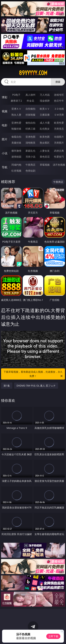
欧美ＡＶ (45, 109)
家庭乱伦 (30, 151)
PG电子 (16, 95)
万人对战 (45, 95)
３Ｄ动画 (59, 109)
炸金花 (30, 101)
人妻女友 (45, 151)
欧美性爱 (59, 123)
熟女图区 (45, 143)
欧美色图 (45, 137)
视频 (5, 111)
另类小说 (30, 157)
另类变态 (59, 129)
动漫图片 (59, 137)
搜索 (58, 82)
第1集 (7, 386)
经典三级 (30, 129)
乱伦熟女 (45, 129)
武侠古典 (59, 151)
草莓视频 (45, 165)
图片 (5, 139)
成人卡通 (45, 123)
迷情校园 (16, 157)
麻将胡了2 (16, 101)
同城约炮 (16, 165)
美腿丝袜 (16, 143)
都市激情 (16, 151)
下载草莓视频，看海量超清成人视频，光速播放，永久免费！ (33, 374)
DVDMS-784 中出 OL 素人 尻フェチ (36, 386)
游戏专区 (59, 95)
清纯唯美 (30, 143)
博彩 (5, 97)
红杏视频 (16, 171)
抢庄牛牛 (59, 101)
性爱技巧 (59, 157)
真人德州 (30, 95)
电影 (5, 125)
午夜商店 (30, 165)
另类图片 (59, 143)
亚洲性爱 (16, 123)
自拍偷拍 (30, 109)
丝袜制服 (30, 115)
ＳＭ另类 (59, 115)
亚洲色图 (30, 137)
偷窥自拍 (16, 137)
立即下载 (53, 636)
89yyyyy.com (33, 73)
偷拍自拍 (30, 123)
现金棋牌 (45, 101)
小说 (5, 153)
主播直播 (45, 115)
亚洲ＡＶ (16, 109)
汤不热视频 (59, 165)
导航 (5, 167)
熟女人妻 (16, 115)
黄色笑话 (45, 157)
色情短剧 (30, 171)
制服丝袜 (16, 129)
